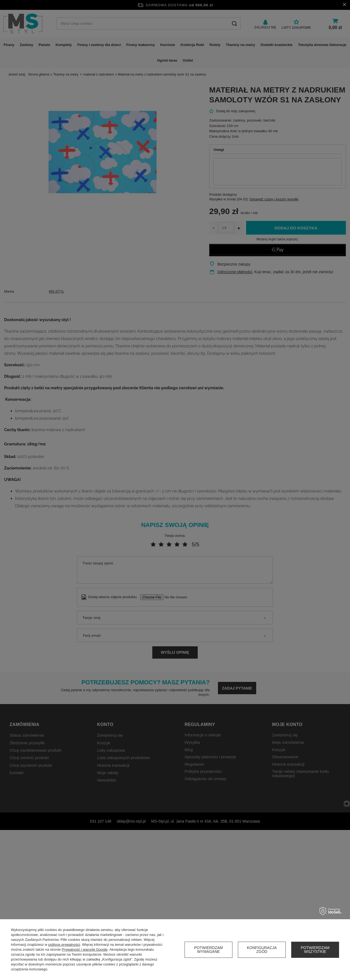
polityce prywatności (64, 945)
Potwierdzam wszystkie (315, 950)
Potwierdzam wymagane (208, 950)
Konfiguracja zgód (262, 950)
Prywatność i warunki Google (85, 949)
